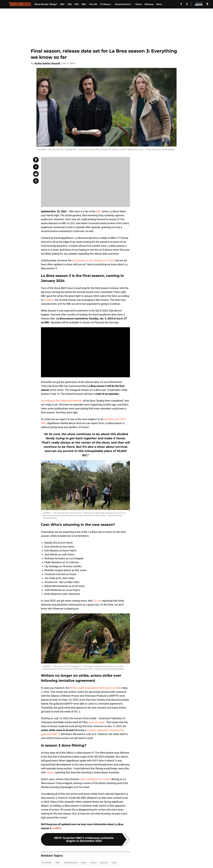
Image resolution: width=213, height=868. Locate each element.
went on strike (97, 722)
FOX (77, 4)
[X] (187, 4)
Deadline (49, 300)
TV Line (97, 601)
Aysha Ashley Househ (47, 63)
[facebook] (181, 4)
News (84, 863)
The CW (93, 4)
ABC (62, 4)
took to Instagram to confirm (95, 779)
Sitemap (149, 4)
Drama (94, 863)
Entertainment (71, 863)
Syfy (114, 863)
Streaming (46, 863)
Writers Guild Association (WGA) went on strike (96, 688)
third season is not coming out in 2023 (93, 260)
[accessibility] (207, 4)
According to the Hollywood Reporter (61, 401)
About (139, 4)
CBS (69, 4)
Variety (50, 772)
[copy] (36, 181)
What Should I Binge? (46, 4)
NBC (84, 4)
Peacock (104, 863)
